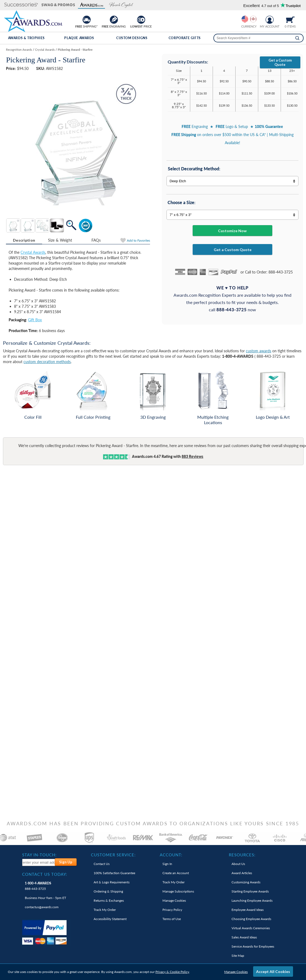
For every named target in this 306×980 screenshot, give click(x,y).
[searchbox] (259, 38)
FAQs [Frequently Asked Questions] (96, 240)
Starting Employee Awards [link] (250, 891)
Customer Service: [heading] (113, 855)
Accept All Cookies (273, 971)
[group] (249, 19)
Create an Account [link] (176, 873)
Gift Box (35, 320)
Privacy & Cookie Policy (172, 972)
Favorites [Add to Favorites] (138, 240)
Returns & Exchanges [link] (109, 900)
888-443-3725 (38, 886)
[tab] (24, 240)
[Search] (297, 38)
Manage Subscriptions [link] (178, 891)
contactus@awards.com (42, 907)
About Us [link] (238, 864)
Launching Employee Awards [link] (252, 900)
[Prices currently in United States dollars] (245, 19)
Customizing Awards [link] (246, 882)
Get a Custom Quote (280, 62)
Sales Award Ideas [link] (244, 937)
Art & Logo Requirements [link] (112, 882)
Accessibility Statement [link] (110, 919)
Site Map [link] (238, 956)
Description (24, 240)
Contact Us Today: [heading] (45, 874)
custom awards (259, 351)
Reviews (192, 456)
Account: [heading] (171, 855)
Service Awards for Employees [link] (253, 946)
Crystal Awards (33, 252)
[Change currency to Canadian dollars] (253, 19)
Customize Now (232, 231)
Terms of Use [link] (172, 919)
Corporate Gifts (185, 38)
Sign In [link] (167, 864)
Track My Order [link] (105, 910)
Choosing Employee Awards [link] (251, 919)
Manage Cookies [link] (174, 900)
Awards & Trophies (26, 38)
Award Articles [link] (242, 873)
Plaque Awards (79, 38)
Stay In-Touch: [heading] (39, 855)
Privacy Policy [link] (172, 910)
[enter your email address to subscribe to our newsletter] (39, 862)
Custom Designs (132, 38)
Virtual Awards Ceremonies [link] (251, 928)
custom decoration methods (47, 362)
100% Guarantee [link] (114, 873)
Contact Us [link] (102, 864)
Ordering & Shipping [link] (108, 891)
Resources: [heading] (242, 855)
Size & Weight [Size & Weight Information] (60, 240)
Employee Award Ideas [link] (248, 910)
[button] (21, 5)
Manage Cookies (236, 972)
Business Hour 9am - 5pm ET (45, 898)
